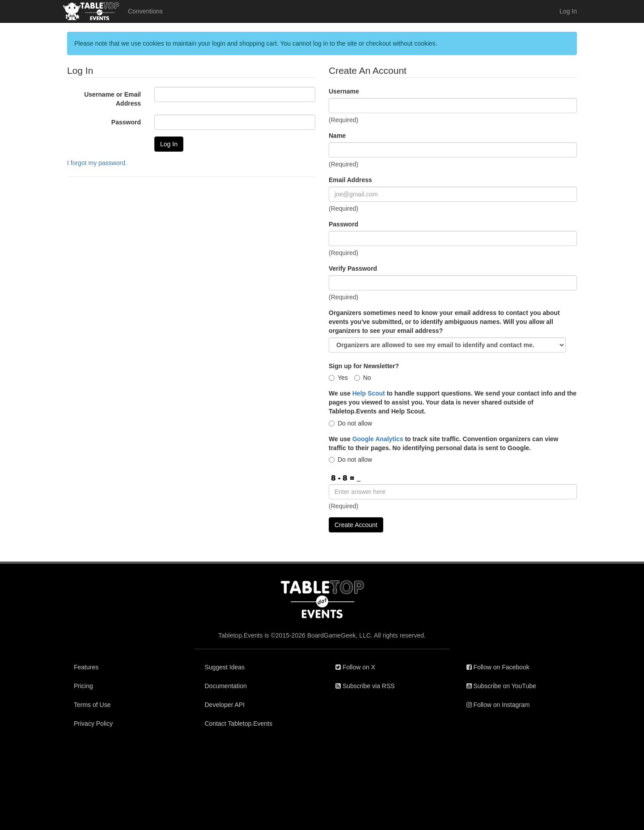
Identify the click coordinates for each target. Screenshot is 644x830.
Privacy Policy (93, 724)
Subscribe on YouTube (501, 686)
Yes (338, 378)
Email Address (350, 180)
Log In (568, 11)
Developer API (225, 705)
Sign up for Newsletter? (364, 366)
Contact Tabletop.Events (239, 724)
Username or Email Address (112, 99)
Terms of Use (92, 705)
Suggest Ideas (225, 667)
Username (344, 91)
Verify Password (353, 268)
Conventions (145, 11)
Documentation (226, 686)
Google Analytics (378, 439)
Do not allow (350, 423)
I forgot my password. (97, 163)
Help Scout (369, 393)
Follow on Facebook (498, 667)
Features (86, 667)
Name (337, 136)
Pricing (83, 686)
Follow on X (355, 667)
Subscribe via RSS (365, 686)
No (363, 378)
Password (126, 122)
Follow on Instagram (498, 705)
